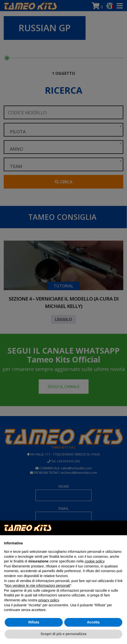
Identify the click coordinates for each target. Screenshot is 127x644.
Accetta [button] (93, 622)
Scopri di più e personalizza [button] (63, 634)
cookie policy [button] (94, 561)
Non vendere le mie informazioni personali (38, 586)
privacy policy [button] (49, 600)
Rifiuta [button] (34, 622)
